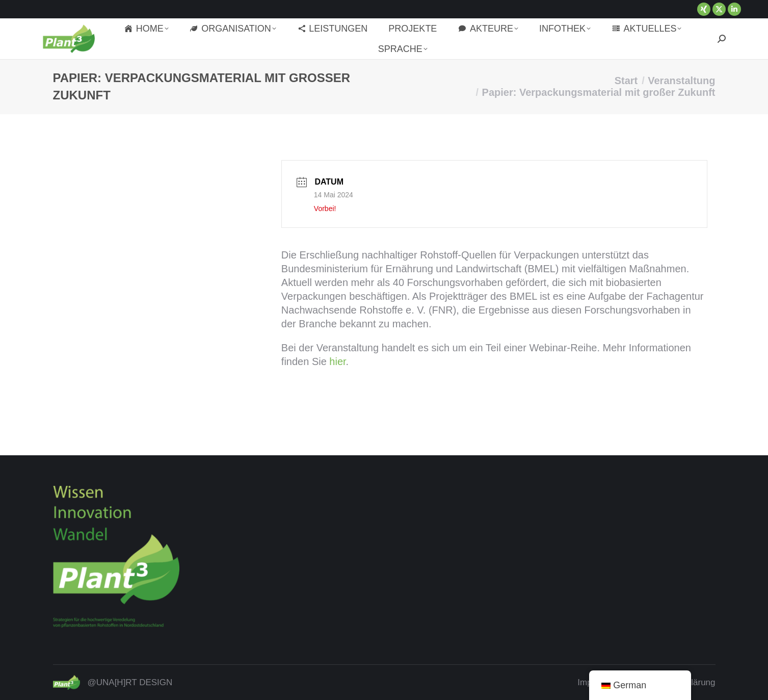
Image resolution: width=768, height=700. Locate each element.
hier (337, 361)
